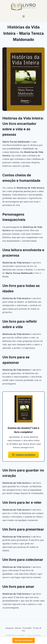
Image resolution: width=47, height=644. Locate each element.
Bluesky (18, 628)
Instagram (10, 628)
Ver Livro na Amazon (24, 640)
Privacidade (27, 628)
